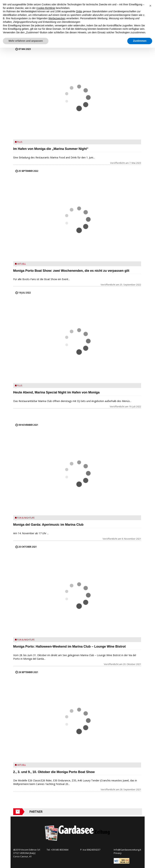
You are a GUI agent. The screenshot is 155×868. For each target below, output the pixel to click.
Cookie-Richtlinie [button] (46, 8)
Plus (20, 142)
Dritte (79, 11)
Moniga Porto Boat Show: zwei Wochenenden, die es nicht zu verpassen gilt (71, 271)
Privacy (118, 853)
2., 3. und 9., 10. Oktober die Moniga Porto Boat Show (54, 772)
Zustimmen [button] (140, 41)
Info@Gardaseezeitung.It (127, 850)
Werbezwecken (57, 18)
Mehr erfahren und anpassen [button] (26, 41)
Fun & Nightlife (26, 518)
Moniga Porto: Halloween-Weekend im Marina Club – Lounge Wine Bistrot (70, 647)
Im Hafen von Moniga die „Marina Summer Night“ (51, 149)
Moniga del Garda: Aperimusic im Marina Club (48, 525)
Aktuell (22, 264)
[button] (150, 6)
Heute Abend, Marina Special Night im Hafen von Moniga (56, 392)
